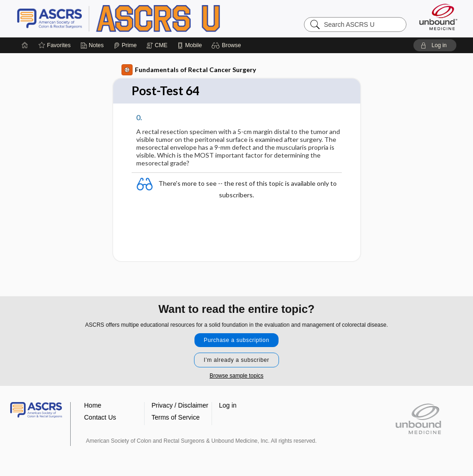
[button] (227, 45)
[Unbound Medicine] (438, 17)
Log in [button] (228, 405)
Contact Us (100, 417)
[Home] (25, 45)
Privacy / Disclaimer (180, 405)
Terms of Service (176, 417)
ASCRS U (132, 18)
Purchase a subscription (236, 340)
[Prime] (125, 45)
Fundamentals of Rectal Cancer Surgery (189, 70)
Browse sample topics (237, 376)
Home (93, 405)
